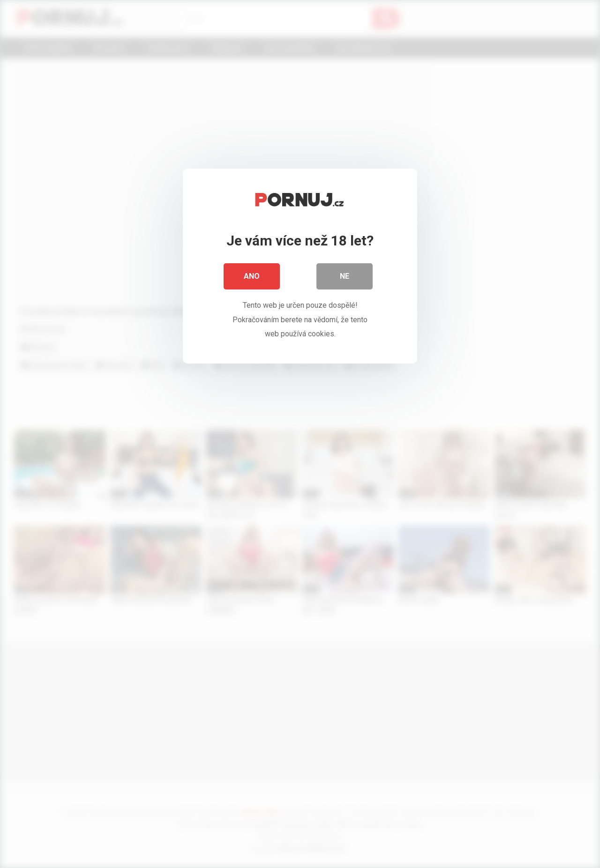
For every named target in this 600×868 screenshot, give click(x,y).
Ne (345, 276)
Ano (252, 276)
